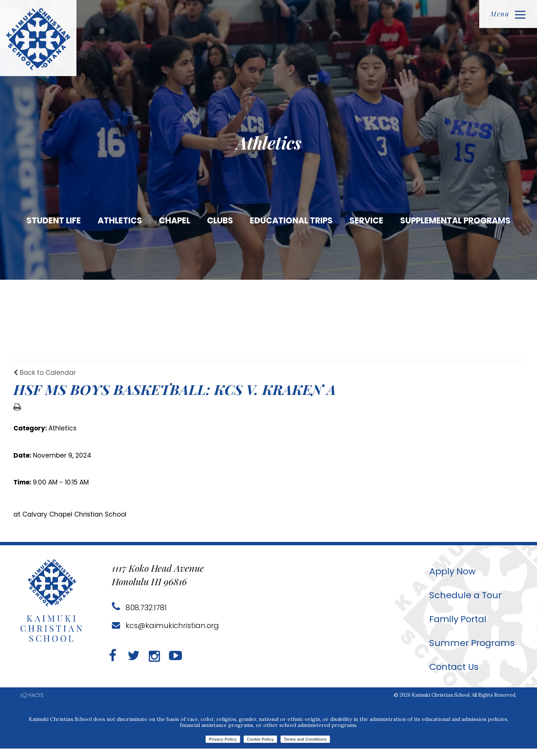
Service (366, 221)
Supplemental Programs (455, 221)
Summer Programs (472, 650)
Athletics (120, 221)
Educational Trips (291, 221)
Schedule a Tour (465, 603)
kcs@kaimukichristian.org (166, 633)
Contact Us (454, 674)
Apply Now (453, 579)
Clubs (220, 221)
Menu (508, 14)
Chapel (175, 221)
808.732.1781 (139, 615)
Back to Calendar (45, 380)
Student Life (54, 221)
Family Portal (458, 626)
